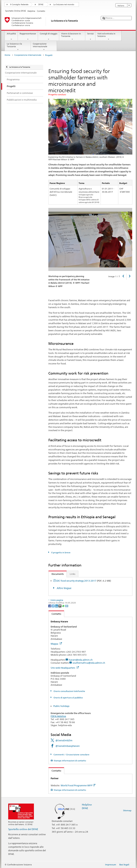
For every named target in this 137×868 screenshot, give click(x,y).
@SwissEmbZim (64, 740)
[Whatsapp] (64, 606)
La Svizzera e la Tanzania (18, 47)
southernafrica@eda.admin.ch (89, 663)
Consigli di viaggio (49, 36)
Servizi (90, 36)
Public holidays (61, 706)
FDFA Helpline (58, 716)
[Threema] (60, 606)
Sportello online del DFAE (23, 829)
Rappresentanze (28, 36)
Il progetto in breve (61, 552)
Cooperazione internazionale (44, 47)
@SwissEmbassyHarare (68, 746)
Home (7, 55)
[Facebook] (50, 606)
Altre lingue (64, 588)
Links (73, 574)
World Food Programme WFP (78, 785)
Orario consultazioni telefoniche (69, 691)
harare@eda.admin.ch (81, 660)
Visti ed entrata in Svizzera (108, 36)
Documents (56, 574)
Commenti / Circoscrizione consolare (71, 755)
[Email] (67, 606)
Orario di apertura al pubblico (68, 698)
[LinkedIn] (57, 606)
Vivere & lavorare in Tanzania (72, 36)
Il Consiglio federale (19, 5)
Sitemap (127, 810)
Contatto (55, 614)
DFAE (41, 5)
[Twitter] (53, 606)
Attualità (11, 36)
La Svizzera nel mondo (64, 5)
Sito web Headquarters (65, 668)
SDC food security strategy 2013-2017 (83, 581)
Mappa (56, 644)
